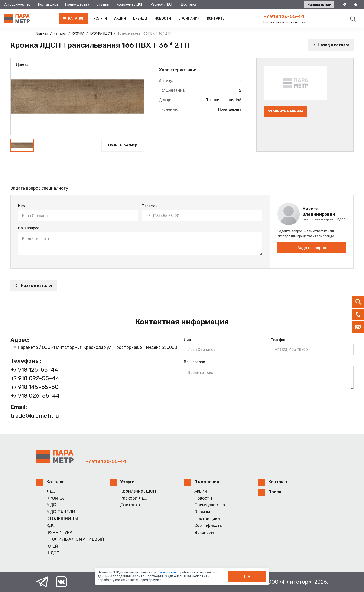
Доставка (189, 5)
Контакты (216, 18)
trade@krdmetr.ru (35, 416)
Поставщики (48, 5)
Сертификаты (208, 526)
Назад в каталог (331, 45)
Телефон (150, 206)
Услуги (100, 18)
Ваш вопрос (29, 228)
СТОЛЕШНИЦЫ (62, 519)
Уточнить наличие (286, 111)
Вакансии (204, 533)
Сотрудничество (17, 5)
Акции (120, 18)
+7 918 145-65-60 (34, 387)
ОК (247, 576)
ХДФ (51, 526)
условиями (168, 572)
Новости (163, 18)
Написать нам (319, 5)
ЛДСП (52, 491)
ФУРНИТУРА (59, 533)
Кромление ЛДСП (130, 5)
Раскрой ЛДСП (162, 5)
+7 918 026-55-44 (35, 396)
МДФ (51, 505)
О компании (189, 18)
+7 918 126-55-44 (284, 16)
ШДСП (53, 553)
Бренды (140, 18)
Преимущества (77, 5)
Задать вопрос (312, 248)
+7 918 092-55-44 (35, 378)
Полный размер (123, 145)
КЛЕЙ (52, 546)
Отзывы (103, 5)
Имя (22, 206)
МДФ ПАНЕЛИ (61, 512)
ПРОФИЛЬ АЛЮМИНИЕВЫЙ (75, 539)
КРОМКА (55, 498)
